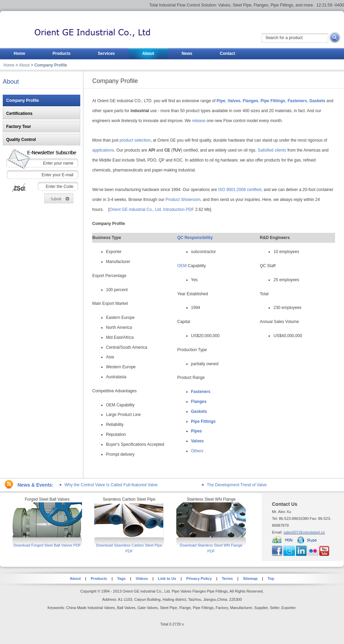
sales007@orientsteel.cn (304, 532)
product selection (135, 140)
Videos (142, 579)
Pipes (197, 431)
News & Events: (35, 485)
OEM (182, 266)
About (24, 65)
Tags (121, 579)
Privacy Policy (199, 579)
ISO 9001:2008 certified (240, 190)
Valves (197, 441)
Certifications (19, 114)
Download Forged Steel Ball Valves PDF (47, 545)
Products (99, 579)
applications (103, 150)
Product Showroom (183, 200)
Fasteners (201, 392)
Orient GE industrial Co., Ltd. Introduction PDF (152, 210)
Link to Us (166, 579)
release (199, 121)
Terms (227, 579)
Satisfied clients (272, 150)
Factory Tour (19, 127)
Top (271, 579)
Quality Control (21, 140)
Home (9, 65)
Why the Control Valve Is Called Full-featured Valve (111, 485)
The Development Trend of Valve (237, 485)
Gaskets (199, 412)
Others (197, 451)
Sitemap (250, 579)
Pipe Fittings (203, 421)
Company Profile (22, 100)
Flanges (199, 402)
